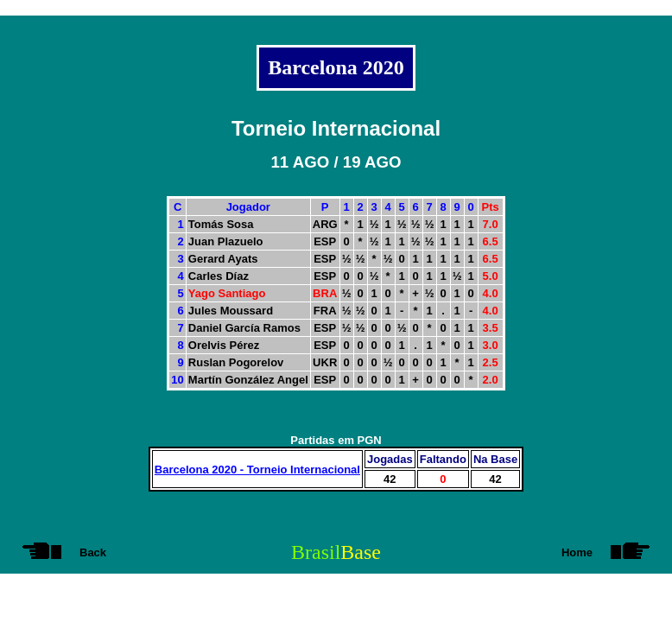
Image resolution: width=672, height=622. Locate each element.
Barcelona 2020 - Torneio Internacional (257, 470)
